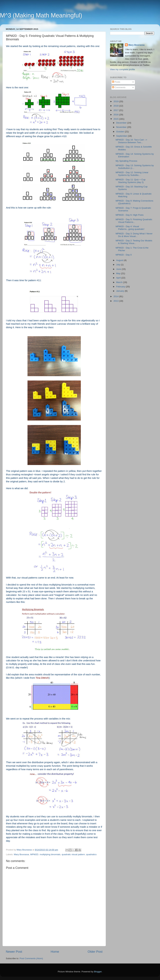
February (121, 287)
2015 (116, 119)
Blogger (98, 972)
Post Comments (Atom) (31, 958)
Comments (119, 87)
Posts (116, 82)
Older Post (95, 952)
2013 (116, 301)
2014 (116, 296)
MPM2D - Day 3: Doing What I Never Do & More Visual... (134, 235)
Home (55, 952)
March (120, 282)
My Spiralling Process (126, 161)
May (119, 273)
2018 (116, 106)
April (119, 278)
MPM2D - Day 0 (124, 255)
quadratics (91, 854)
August (120, 260)
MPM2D (34, 854)
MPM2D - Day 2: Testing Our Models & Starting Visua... (134, 242)
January (120, 291)
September (122, 136)
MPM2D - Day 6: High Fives (130, 215)
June (119, 269)
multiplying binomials (50, 854)
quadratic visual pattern (73, 854)
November (122, 127)
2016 (116, 115)
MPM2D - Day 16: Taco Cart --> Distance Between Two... (131, 141)
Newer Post (14, 952)
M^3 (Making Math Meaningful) (41, 15)
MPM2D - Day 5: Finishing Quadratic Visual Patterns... (134, 221)
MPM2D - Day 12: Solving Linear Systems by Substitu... (132, 174)
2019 (116, 101)
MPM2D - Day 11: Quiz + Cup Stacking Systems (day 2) (131, 181)
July (118, 265)
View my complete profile (122, 69)
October (120, 132)
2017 (116, 110)
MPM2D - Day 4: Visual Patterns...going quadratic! (130, 228)
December (122, 123)
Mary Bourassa (21, 854)
